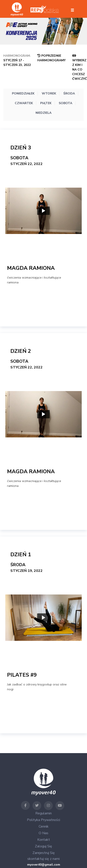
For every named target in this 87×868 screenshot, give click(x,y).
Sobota (65, 103)
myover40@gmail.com (44, 865)
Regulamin (43, 813)
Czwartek (24, 103)
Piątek (46, 103)
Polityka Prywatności (43, 820)
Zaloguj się (43, 846)
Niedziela (43, 113)
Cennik (44, 826)
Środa (69, 93)
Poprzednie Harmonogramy (51, 58)
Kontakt (44, 840)
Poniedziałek (23, 93)
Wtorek (49, 93)
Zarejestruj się (44, 853)
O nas (43, 833)
